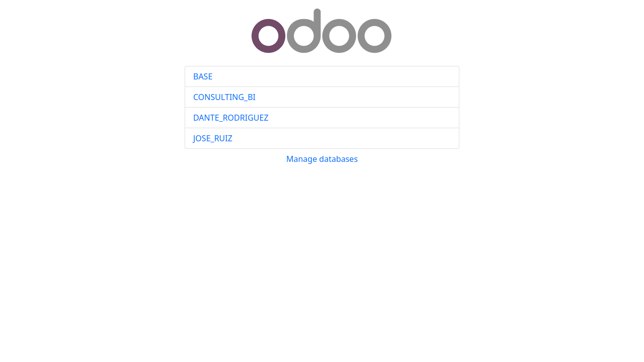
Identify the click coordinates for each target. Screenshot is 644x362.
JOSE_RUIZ (213, 138)
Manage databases (322, 159)
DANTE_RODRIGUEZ (231, 118)
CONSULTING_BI (224, 97)
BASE (203, 76)
